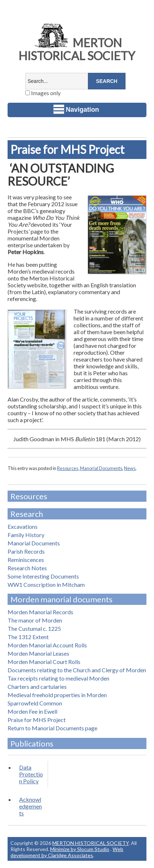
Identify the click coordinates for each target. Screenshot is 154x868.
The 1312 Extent (28, 637)
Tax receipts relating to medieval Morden (58, 678)
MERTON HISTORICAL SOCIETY (77, 49)
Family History (26, 535)
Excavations (23, 526)
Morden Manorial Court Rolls (44, 662)
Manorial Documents (34, 543)
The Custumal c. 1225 (34, 628)
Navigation (76, 109)
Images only (43, 93)
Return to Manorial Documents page (52, 728)
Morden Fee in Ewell (32, 711)
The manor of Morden (35, 620)
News (130, 468)
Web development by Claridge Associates (67, 852)
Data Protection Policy (31, 774)
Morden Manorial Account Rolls (47, 645)
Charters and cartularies (37, 687)
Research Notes (27, 568)
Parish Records (26, 551)
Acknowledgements (30, 806)
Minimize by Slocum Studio (80, 849)
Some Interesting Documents (43, 576)
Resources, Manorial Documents (90, 468)
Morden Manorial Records (40, 612)
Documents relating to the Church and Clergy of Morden (77, 670)
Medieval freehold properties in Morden (57, 695)
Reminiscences (26, 560)
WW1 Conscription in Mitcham (46, 584)
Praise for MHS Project (37, 720)
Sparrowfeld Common (35, 703)
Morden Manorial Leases (38, 653)
